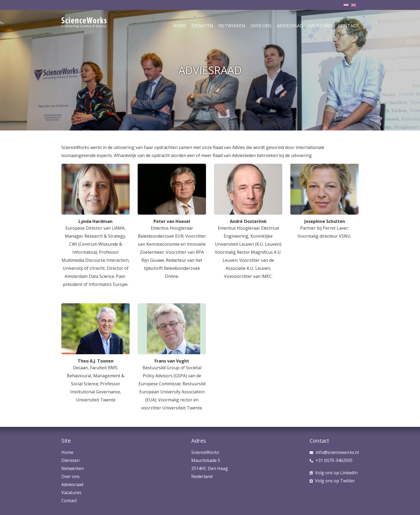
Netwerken (232, 26)
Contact (348, 26)
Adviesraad (290, 26)
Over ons (261, 26)
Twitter (332, 481)
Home (180, 26)
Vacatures (320, 26)
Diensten (202, 26)
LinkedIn (334, 473)
